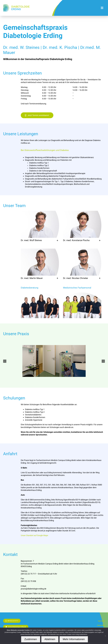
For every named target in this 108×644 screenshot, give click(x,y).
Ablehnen (50, 639)
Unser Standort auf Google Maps (34, 535)
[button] (40, 240)
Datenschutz (101, 625)
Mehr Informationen (74, 639)
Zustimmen (31, 639)
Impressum (101, 621)
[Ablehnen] (105, 636)
